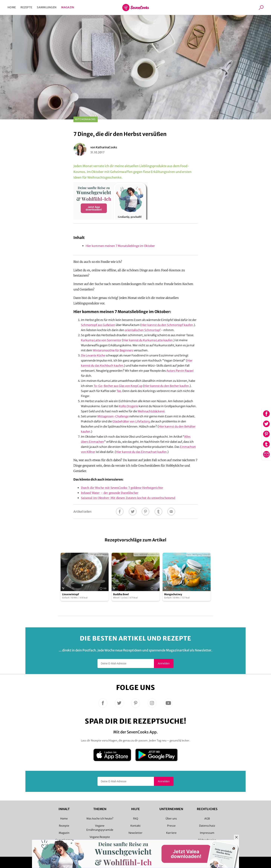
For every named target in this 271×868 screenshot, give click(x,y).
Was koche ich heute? (100, 819)
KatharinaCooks (106, 147)
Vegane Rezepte (100, 837)
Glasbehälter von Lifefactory (131, 421)
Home (12, 7)
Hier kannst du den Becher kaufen (167, 386)
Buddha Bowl (121, 594)
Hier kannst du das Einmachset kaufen (141, 452)
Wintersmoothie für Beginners (113, 350)
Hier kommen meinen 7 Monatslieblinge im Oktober (120, 246)
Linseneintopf (70, 594)
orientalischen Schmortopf (143, 330)
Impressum (207, 833)
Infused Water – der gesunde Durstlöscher (110, 493)
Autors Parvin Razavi (180, 371)
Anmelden (164, 663)
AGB (207, 819)
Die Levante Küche (93, 355)
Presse (171, 826)
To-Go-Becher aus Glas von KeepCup (118, 386)
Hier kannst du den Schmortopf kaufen (167, 325)
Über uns (171, 819)
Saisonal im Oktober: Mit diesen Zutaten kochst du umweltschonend (128, 498)
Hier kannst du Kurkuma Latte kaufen (148, 340)
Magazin (68, 7)
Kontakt (135, 826)
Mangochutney (173, 594)
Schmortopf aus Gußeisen (98, 325)
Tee (119, 391)
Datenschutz (207, 826)
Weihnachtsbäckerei (151, 411)
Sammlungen (47, 7)
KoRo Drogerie (129, 406)
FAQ (136, 819)
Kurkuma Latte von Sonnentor (101, 340)
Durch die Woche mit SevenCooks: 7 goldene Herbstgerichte (122, 488)
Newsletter (135, 833)
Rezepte (26, 7)
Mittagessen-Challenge (113, 416)
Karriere (171, 833)
